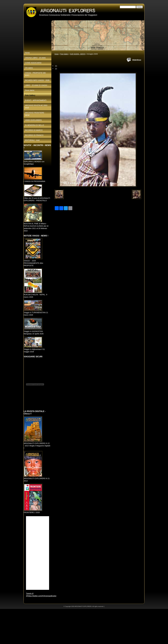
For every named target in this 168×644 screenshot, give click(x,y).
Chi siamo (29, 68)
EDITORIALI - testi (32, 140)
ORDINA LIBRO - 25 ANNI (35, 58)
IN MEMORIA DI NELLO (35, 125)
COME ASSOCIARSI (33, 63)
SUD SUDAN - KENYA (78, 54)
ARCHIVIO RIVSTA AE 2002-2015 (36, 107)
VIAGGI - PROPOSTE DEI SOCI (35, 74)
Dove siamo (30, 90)
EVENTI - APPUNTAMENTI (36, 100)
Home (57, 54)
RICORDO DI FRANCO (34, 135)
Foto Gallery (64, 54)
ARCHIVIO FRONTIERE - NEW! (35, 114)
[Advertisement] (75, 626)
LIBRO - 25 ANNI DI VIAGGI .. (37, 85)
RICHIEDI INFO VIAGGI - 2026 (37, 80)
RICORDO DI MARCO (34, 130)
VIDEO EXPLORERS (33, 120)
